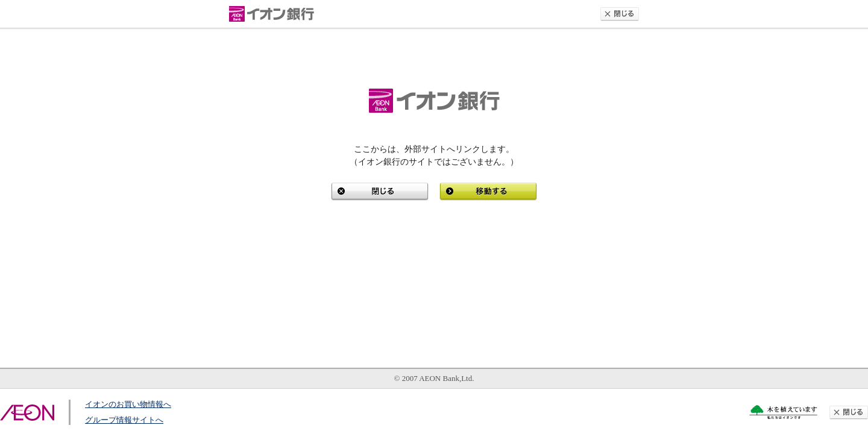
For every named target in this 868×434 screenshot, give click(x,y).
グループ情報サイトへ (124, 420)
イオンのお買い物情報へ (128, 404)
